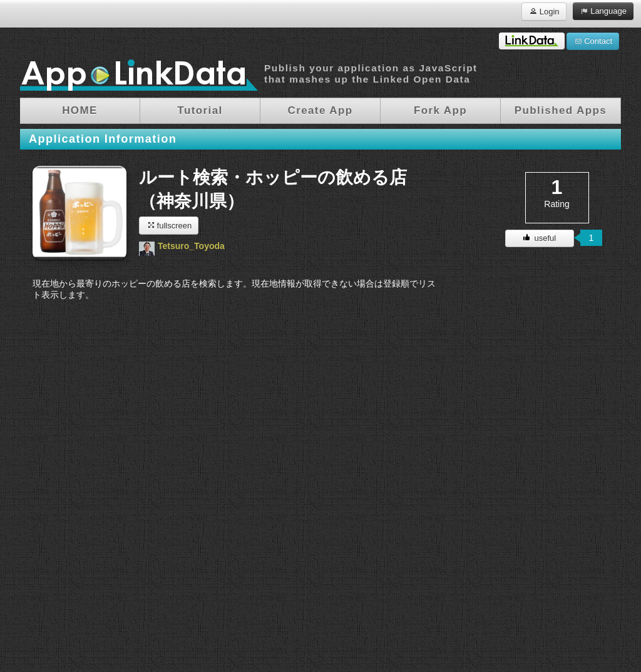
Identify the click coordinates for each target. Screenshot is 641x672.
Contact (593, 41)
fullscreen (169, 225)
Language (603, 11)
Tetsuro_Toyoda (191, 246)
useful (540, 238)
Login (544, 11)
